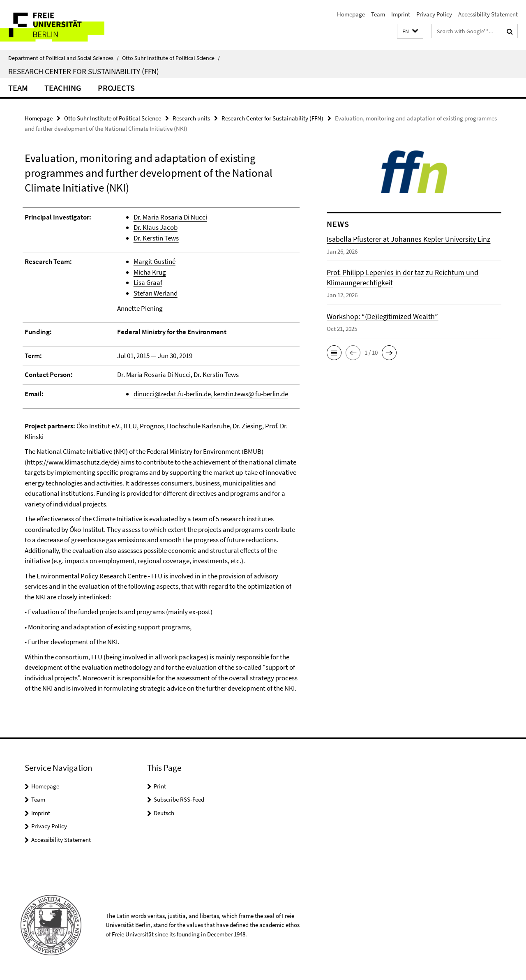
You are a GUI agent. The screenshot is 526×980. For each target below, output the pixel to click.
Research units (191, 118)
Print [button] (160, 786)
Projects (116, 88)
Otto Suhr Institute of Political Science (171, 58)
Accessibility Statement (488, 14)
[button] (410, 31)
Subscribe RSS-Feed (179, 799)
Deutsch (164, 813)
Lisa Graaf (148, 282)
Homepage (351, 14)
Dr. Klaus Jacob (156, 227)
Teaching (63, 88)
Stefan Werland (156, 293)
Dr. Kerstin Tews (156, 238)
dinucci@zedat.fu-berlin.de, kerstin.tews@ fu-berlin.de (211, 394)
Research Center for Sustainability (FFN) (84, 71)
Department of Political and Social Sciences (63, 58)
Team (378, 14)
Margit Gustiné (155, 261)
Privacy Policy (434, 14)
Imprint (401, 14)
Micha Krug (150, 272)
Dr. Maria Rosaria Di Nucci (170, 217)
